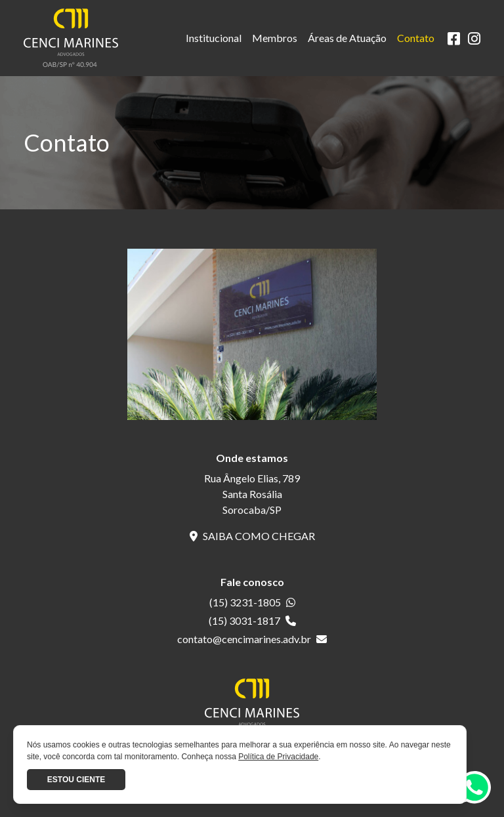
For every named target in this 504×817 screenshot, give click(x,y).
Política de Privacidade (278, 757)
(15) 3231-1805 (252, 602)
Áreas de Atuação (347, 38)
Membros (275, 38)
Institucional (214, 38)
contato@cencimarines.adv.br (252, 639)
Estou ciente (76, 780)
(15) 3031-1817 (252, 620)
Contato (416, 38)
